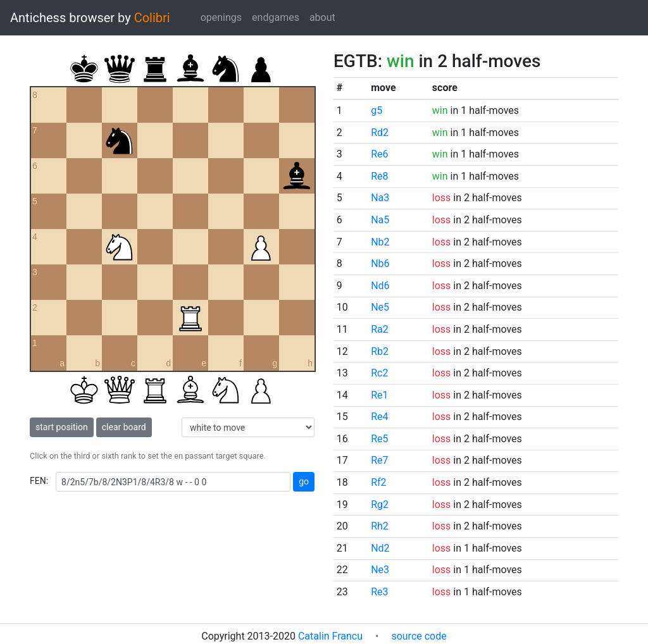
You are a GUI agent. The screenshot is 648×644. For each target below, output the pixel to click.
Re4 (379, 417)
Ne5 (380, 307)
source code (419, 636)
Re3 (379, 592)
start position (62, 427)
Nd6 (380, 286)
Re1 (379, 395)
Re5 (379, 439)
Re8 (379, 176)
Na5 (380, 220)
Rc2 (379, 373)
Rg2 (380, 505)
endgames (276, 17)
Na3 (380, 198)
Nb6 (380, 263)
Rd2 (380, 133)
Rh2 (380, 526)
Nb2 (380, 242)
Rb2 (380, 351)
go (304, 481)
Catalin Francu (330, 636)
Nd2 (380, 548)
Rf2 (378, 482)
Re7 (379, 460)
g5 (377, 110)
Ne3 (380, 570)
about (322, 17)
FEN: (39, 481)
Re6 (379, 154)
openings (221, 17)
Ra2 (380, 329)
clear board (124, 427)
